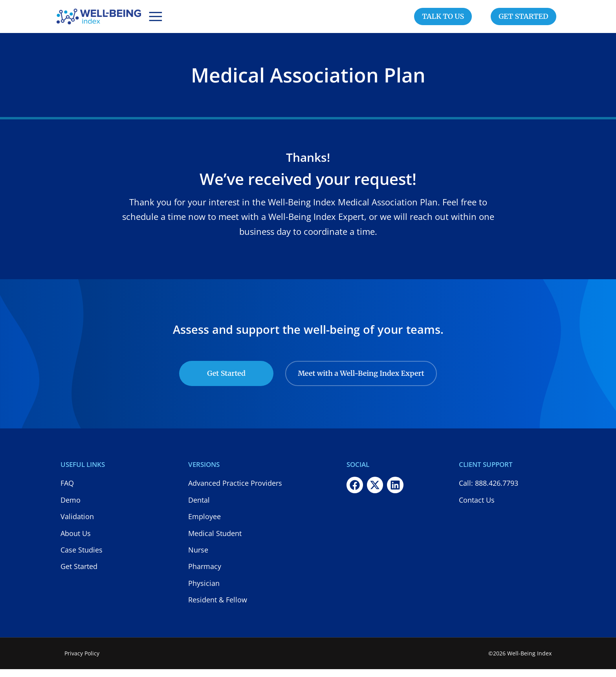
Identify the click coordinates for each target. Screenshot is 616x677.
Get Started (226, 381)
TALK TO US (443, 20)
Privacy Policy (82, 661)
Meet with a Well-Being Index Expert (361, 381)
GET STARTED (523, 20)
